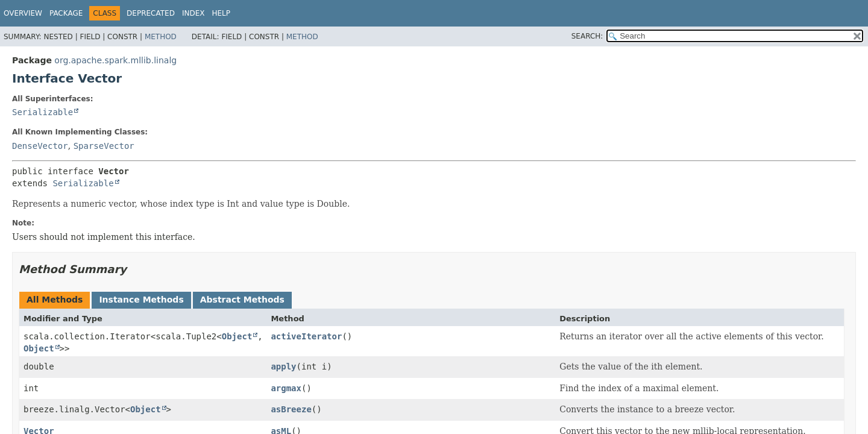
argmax (286, 388)
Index (193, 13)
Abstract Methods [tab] (242, 300)
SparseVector (104, 146)
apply (283, 366)
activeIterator (306, 336)
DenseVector (40, 146)
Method (161, 37)
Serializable (42, 112)
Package (66, 13)
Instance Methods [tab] (141, 300)
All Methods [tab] (55, 300)
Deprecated (151, 13)
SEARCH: (587, 36)
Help (221, 13)
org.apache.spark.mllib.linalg (115, 60)
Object (237, 336)
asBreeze (291, 409)
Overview (23, 13)
